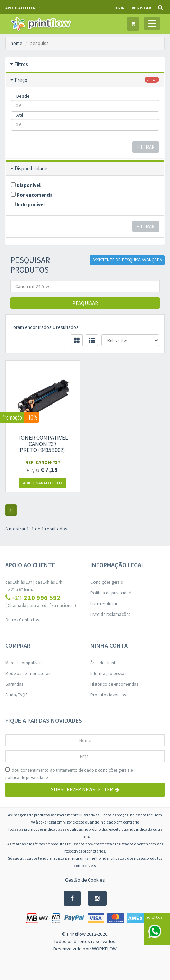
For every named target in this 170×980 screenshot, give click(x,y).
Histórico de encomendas (114, 684)
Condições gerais (106, 582)
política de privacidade (26, 777)
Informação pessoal (109, 673)
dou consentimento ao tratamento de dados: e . (69, 774)
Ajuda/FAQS (16, 695)
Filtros (21, 64)
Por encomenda (32, 195)
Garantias (14, 684)
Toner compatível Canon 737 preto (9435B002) (43, 444)
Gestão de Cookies (85, 880)
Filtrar (146, 147)
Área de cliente (104, 663)
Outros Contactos (22, 620)
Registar (141, 8)
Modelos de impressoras (28, 673)
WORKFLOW (104, 949)
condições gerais (114, 770)
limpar (152, 80)
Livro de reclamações (110, 614)
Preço (21, 80)
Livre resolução (105, 604)
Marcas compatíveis (24, 663)
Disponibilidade (31, 168)
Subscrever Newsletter (85, 789)
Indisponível (28, 204)
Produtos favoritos (108, 695)
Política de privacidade (112, 593)
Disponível (26, 185)
